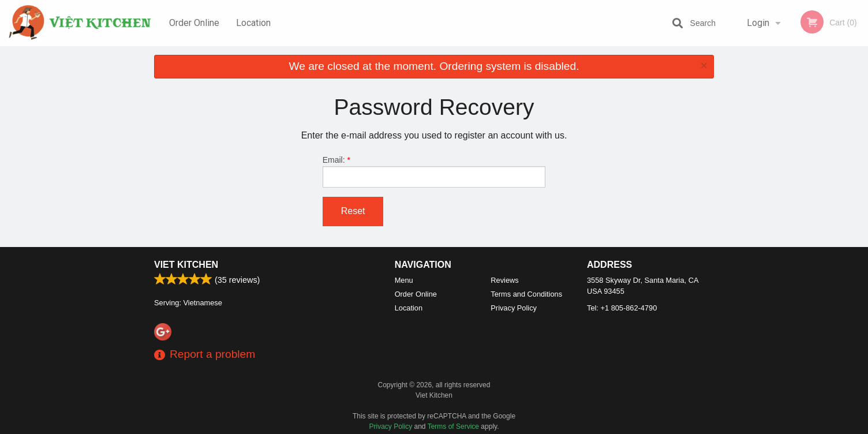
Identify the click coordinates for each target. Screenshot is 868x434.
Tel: (622, 308)
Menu (404, 280)
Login (758, 23)
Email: (434, 171)
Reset (353, 211)
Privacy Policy (514, 308)
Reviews (504, 280)
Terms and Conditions (526, 294)
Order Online (194, 23)
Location (253, 23)
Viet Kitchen (186, 265)
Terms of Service (453, 426)
